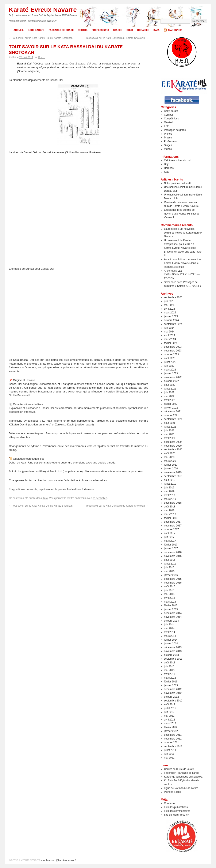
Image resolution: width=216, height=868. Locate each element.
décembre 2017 (173, 522)
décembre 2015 (173, 579)
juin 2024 (169, 328)
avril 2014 (170, 632)
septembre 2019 (173, 476)
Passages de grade (61, 30)
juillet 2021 (170, 427)
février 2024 (171, 343)
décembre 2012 (173, 689)
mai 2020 (169, 457)
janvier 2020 (171, 469)
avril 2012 (170, 720)
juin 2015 (169, 590)
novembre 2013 (173, 651)
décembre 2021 (173, 411)
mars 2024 (170, 339)
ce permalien (100, 498)
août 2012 (170, 704)
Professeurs (100, 30)
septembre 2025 (173, 297)
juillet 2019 (170, 484)
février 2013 (171, 682)
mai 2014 (169, 628)
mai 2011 (169, 758)
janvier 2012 (171, 731)
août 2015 (170, 586)
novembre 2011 (173, 739)
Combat (169, 115)
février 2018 (171, 518)
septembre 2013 (173, 659)
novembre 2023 (173, 351)
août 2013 (170, 663)
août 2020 (170, 453)
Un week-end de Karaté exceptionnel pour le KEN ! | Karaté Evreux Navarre (180, 244)
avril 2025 (170, 309)
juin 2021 (169, 431)
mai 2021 (169, 434)
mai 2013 (169, 670)
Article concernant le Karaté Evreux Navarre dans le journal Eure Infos (182, 263)
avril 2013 (170, 674)
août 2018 (170, 507)
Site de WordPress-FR (177, 815)
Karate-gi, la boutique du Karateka (183, 777)
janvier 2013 (171, 685)
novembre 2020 (173, 446)
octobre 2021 (171, 415)
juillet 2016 (170, 564)
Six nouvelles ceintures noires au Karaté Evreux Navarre (183, 233)
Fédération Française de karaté (182, 773)
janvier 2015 (171, 609)
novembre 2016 (173, 556)
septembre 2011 (173, 746)
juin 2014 (169, 625)
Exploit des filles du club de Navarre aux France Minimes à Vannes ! (181, 214)
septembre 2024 (173, 324)
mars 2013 (170, 678)
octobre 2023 (171, 354)
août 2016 (170, 560)
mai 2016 (169, 571)
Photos (83, 30)
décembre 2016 (173, 552)
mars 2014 (170, 636)
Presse (168, 138)
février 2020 (171, 465)
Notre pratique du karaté (178, 183)
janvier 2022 (171, 408)
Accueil (19, 30)
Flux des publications (176, 807)
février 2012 (171, 727)
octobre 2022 (171, 381)
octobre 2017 (171, 529)
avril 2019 (170, 495)
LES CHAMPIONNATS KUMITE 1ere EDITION (182, 275)
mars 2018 (170, 514)
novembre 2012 (173, 693)
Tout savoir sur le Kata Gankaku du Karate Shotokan (117, 38)
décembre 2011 (173, 735)
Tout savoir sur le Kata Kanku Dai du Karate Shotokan (41, 38)
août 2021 (170, 423)
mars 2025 (170, 313)
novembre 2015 (173, 583)
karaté (168, 259)
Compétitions (171, 119)
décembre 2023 (173, 347)
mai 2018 (169, 510)
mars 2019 (170, 499)
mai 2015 (169, 594)
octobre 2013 (171, 655)
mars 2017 (170, 541)
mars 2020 (170, 461)
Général (169, 122)
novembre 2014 (173, 617)
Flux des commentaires (177, 811)
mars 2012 (170, 723)
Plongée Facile (172, 792)
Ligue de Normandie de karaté (181, 788)
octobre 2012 (171, 697)
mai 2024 (169, 332)
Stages (118, 30)
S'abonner (175, 30)
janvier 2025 (171, 316)
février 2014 (171, 640)
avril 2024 (170, 335)
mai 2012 (169, 716)
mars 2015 (170, 602)
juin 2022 (169, 392)
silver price (170, 282)
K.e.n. (41, 57)
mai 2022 (169, 396)
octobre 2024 (171, 320)
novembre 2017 (173, 526)
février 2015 (171, 606)
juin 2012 (169, 712)
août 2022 (170, 385)
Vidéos (168, 149)
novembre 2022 (173, 377)
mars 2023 (170, 370)
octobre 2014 (171, 621)
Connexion (170, 803)
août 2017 (170, 533)
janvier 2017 (171, 548)
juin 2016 (169, 567)
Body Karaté (36, 30)
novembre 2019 (173, 472)
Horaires (143, 30)
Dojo (130, 30)
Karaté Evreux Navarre (43, 10)
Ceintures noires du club (178, 160)
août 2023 (170, 358)
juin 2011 (169, 754)
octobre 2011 (171, 742)
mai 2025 (169, 305)
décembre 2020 (173, 442)
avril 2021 (170, 438)
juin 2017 (169, 537)
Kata (157, 30)
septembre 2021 (173, 419)
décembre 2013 (173, 647)
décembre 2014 (173, 613)
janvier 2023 (171, 373)
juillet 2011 (170, 750)
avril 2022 (170, 400)
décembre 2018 (173, 503)
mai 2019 (169, 491)
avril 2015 (170, 598)
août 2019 (170, 480)
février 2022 (171, 404)
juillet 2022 (170, 389)
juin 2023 (169, 366)
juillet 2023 (170, 362)
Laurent (168, 229)
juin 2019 (169, 488)
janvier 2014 (171, 644)
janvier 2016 (171, 575)
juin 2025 (169, 301)
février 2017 (171, 545)
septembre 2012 (173, 701)
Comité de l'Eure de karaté (179, 769)
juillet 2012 (170, 708)
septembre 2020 (173, 450)
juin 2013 (169, 666)
